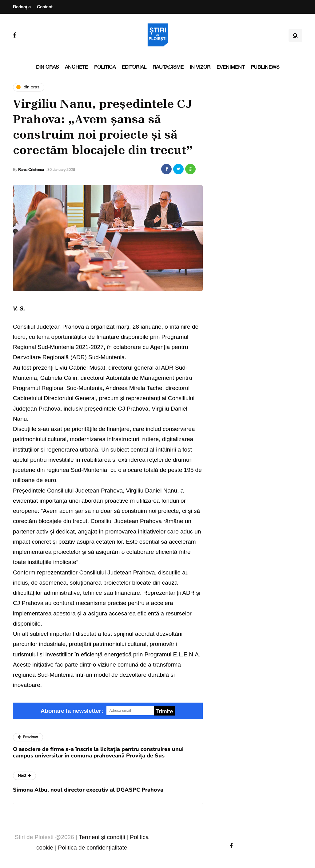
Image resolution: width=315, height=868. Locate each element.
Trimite (164, 711)
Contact (45, 7)
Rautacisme (168, 67)
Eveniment (231, 67)
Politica (105, 67)
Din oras (47, 67)
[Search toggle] (295, 35)
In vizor (200, 67)
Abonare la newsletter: (72, 711)
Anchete (76, 67)
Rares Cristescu (31, 170)
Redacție (22, 7)
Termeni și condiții (102, 837)
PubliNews (265, 67)
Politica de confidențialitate (93, 848)
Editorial (134, 67)
